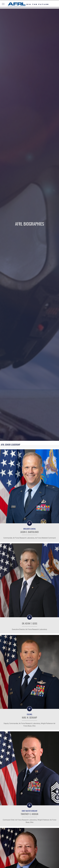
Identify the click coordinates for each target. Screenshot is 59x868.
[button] (3, 4)
